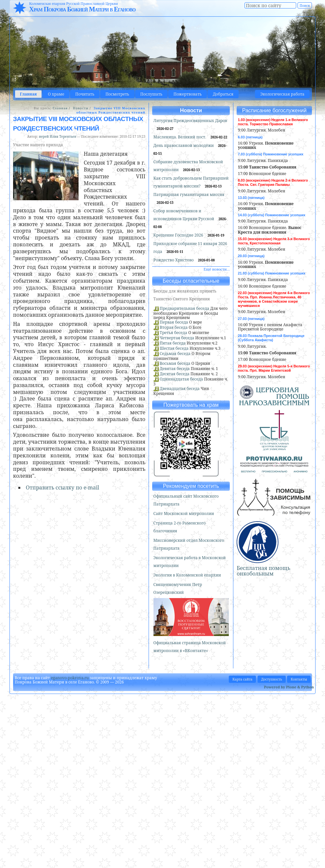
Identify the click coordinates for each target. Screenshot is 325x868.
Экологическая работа (282, 94)
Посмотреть (117, 94)
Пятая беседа (173, 343)
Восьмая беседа (175, 363)
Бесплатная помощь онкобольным (263, 571)
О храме (56, 94)
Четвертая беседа (177, 338)
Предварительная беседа (185, 308)
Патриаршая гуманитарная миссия (189, 195)
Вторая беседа (174, 327)
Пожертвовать (188, 94)
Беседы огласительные (191, 281)
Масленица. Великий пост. (180, 137)
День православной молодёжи (184, 145)
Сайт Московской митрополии (184, 514)
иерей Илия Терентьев (57, 136)
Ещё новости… (217, 269)
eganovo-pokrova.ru (70, 678)
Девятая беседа (175, 369)
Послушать (151, 94)
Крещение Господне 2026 (179, 235)
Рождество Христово (174, 260)
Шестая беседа (174, 348)
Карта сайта (242, 679)
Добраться (223, 94)
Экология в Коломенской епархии (187, 575)
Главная (28, 94)
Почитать (85, 94)
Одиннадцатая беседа (181, 379)
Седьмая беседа (175, 354)
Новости (81, 108)
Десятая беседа (175, 374)
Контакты (299, 679)
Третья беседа (173, 333)
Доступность (272, 679)
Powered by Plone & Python (289, 687)
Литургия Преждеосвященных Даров (190, 121)
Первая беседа (174, 322)
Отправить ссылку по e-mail (63, 487)
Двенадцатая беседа (180, 389)
